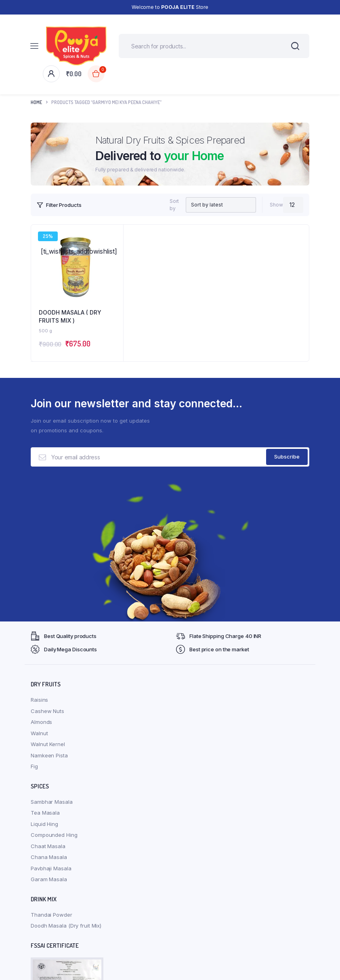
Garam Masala (49, 879)
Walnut (39, 733)
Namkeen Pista (49, 755)
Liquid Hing (44, 824)
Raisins (39, 700)
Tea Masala (45, 813)
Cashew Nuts (47, 711)
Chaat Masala (48, 846)
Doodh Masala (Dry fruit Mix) (66, 926)
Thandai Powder (51, 915)
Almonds (41, 722)
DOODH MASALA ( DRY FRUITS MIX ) (70, 316)
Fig (34, 766)
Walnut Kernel (48, 744)
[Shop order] (214, 205)
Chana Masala (49, 857)
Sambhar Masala (52, 802)
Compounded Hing (54, 835)
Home (36, 102)
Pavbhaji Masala (51, 868)
